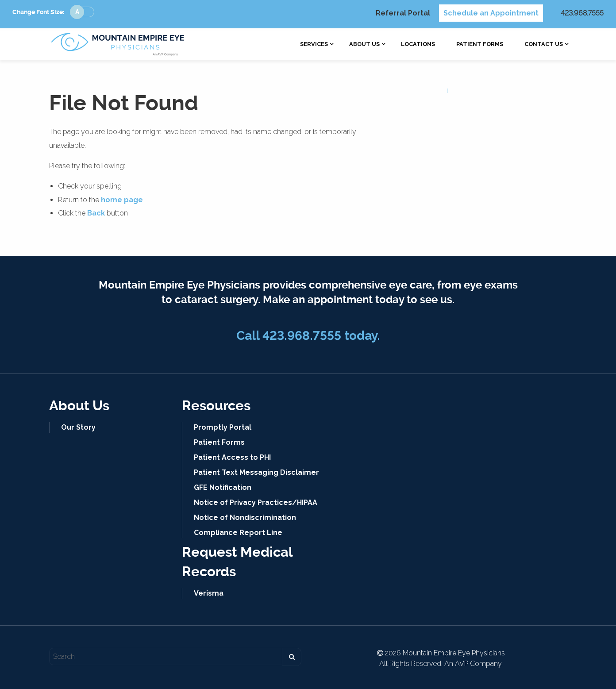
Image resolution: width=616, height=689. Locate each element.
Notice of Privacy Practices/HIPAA (256, 502)
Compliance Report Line (238, 533)
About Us (364, 44)
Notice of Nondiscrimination (245, 518)
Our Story (78, 427)
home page (122, 200)
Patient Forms (480, 44)
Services (314, 44)
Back (96, 213)
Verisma (209, 593)
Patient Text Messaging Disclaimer (256, 472)
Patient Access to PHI (232, 457)
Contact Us (544, 44)
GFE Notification (223, 487)
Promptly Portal (223, 427)
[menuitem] (314, 44)
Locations (418, 44)
